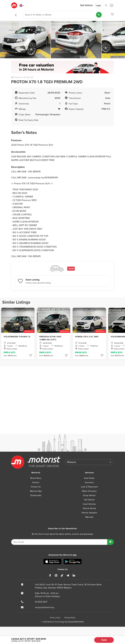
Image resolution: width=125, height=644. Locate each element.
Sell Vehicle (86, 5)
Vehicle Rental (89, 508)
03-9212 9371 (41, 602)
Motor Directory (89, 491)
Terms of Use (55, 618)
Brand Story (36, 478)
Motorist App (36, 491)
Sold (104, 640)
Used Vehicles (89, 504)
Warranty (89, 517)
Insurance (89, 482)
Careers (36, 482)
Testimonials (36, 495)
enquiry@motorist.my (45, 607)
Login (98, 5)
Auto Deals (89, 478)
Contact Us (36, 487)
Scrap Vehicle (89, 495)
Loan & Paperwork (89, 487)
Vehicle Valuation (89, 513)
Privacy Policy (70, 618)
